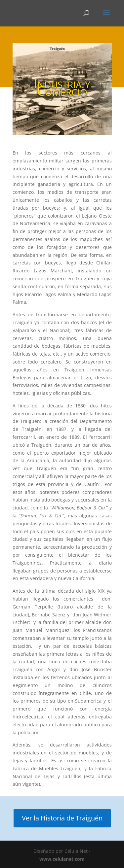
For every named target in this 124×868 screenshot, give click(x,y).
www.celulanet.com (62, 859)
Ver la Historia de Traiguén (62, 818)
